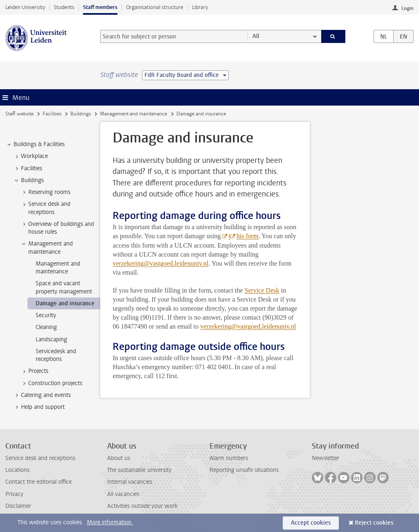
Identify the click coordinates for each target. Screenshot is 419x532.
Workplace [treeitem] (30, 156)
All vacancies (123, 494)
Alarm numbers (229, 458)
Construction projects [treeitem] (51, 383)
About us (119, 458)
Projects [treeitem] (34, 371)
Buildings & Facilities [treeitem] (35, 144)
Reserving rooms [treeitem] (45, 192)
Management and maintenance (133, 114)
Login (408, 8)
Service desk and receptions (40, 458)
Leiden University (25, 7)
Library (200, 7)
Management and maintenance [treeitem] (47, 248)
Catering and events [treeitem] (42, 395)
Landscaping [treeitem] (51, 339)
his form (248, 236)
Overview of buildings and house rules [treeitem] (57, 228)
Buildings (81, 114)
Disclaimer (18, 506)
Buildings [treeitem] (28, 180)
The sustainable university (139, 470)
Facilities (52, 114)
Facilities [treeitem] (28, 169)
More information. (110, 522)
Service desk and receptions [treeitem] (45, 208)
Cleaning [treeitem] (46, 327)
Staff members (100, 7)
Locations (17, 470)
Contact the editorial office (38, 482)
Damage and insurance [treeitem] (65, 303)
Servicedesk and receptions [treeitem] (56, 355)
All (256, 36)
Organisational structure (155, 7)
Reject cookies (374, 523)
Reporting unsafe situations (244, 470)
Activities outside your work (142, 506)
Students (64, 7)
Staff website (19, 114)
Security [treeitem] (46, 315)
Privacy (14, 494)
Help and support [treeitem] (39, 407)
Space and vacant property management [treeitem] (64, 287)
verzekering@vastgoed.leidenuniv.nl (160, 263)
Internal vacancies (130, 482)
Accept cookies (311, 523)
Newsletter (326, 458)
